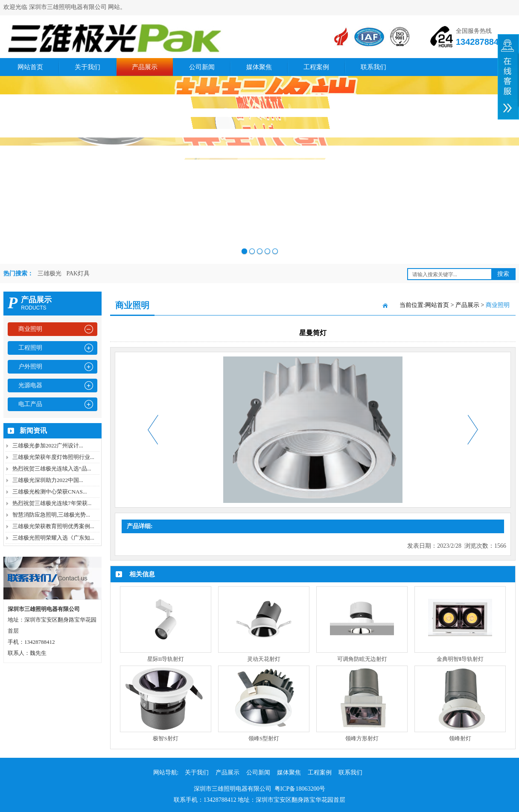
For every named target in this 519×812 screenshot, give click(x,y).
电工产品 (30, 404)
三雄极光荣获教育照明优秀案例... (53, 526)
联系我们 (373, 67)
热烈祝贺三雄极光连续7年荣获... (52, 503)
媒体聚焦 (259, 67)
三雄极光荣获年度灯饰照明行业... (53, 457)
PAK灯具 (78, 273)
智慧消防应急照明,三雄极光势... (51, 515)
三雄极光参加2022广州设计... (48, 445)
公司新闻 (202, 67)
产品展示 (145, 67)
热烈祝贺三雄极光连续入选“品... (52, 469)
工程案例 (316, 67)
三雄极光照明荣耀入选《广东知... (53, 538)
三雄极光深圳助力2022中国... (48, 480)
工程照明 (30, 348)
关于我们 (87, 67)
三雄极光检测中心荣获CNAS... (50, 492)
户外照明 (30, 367)
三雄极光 (50, 273)
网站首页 (30, 67)
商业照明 (30, 329)
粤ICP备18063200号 (300, 789)
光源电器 (30, 385)
